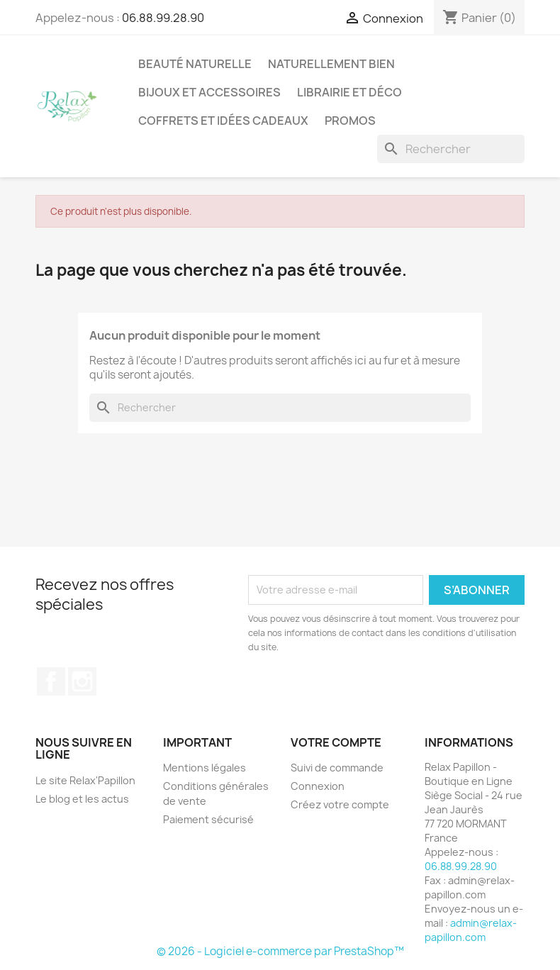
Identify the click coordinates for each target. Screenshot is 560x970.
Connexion (318, 786)
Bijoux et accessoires (209, 92)
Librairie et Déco (349, 92)
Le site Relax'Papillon (85, 780)
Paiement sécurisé (208, 819)
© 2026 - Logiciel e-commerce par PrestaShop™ (280, 951)
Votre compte (336, 742)
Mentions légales (205, 768)
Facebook (51, 681)
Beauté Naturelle (195, 64)
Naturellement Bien (331, 64)
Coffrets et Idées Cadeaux (223, 121)
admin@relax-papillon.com (471, 930)
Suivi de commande (337, 768)
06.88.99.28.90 (163, 18)
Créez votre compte (340, 804)
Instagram (82, 681)
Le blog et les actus (82, 799)
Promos (350, 121)
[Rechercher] (451, 149)
